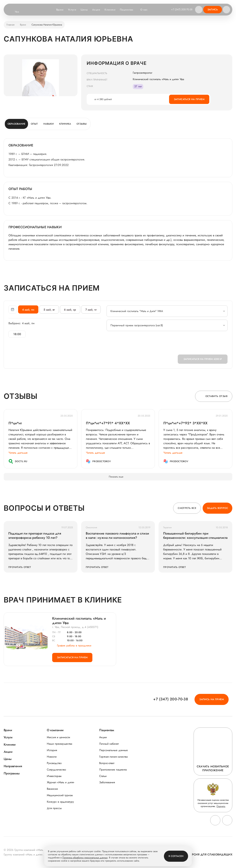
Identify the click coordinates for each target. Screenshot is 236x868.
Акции (96, 10)
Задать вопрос (217, 508)
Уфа (19, 12)
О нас (146, 10)
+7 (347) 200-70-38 (182, 9)
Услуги (72, 10)
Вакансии (52, 789)
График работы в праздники (72, 646)
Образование (16, 124)
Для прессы (54, 808)
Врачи (60, 10)
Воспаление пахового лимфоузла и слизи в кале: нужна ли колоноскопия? (117, 536)
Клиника (65, 124)
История (52, 750)
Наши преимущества (59, 744)
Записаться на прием (189, 99)
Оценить (221, 806)
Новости (52, 757)
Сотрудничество (56, 770)
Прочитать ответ (20, 567)
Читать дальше (18, 453)
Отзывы (82, 124)
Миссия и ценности (58, 737)
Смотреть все (187, 508)
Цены (84, 10)
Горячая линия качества (113, 757)
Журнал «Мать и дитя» (61, 782)
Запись (213, 10)
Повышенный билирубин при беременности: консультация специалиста (195, 536)
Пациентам (128, 10)
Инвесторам (54, 776)
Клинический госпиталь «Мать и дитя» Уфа (79, 621)
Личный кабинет (109, 744)
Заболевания (107, 782)
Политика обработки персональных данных (85, 858)
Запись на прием (212, 699)
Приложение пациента (113, 770)
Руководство (54, 763)
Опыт (34, 124)
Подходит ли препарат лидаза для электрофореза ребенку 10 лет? (35, 536)
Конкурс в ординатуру (60, 802)
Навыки (48, 124)
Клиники (110, 10)
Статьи (103, 776)
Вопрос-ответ (107, 763)
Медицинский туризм (60, 795)
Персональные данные (113, 750)
